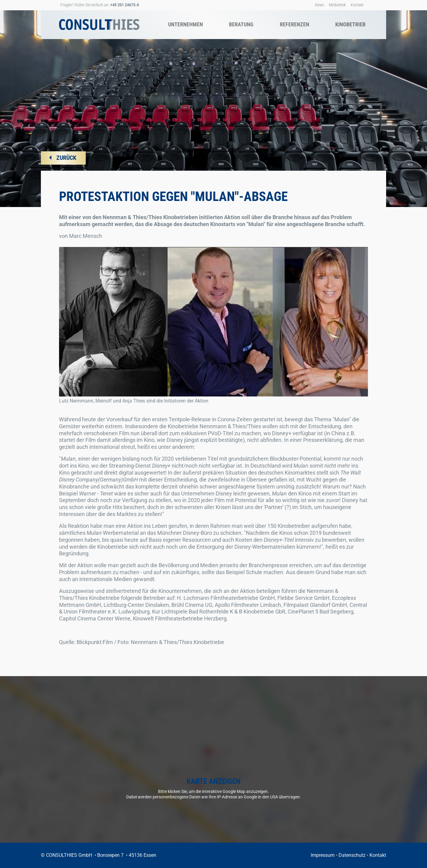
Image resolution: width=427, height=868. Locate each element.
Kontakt (357, 5)
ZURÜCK (66, 158)
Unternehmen (185, 24)
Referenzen (295, 24)
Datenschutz (352, 855)
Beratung (241, 24)
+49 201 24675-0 (125, 5)
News (319, 5)
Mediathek (337, 5)
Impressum (323, 855)
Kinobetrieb (350, 24)
